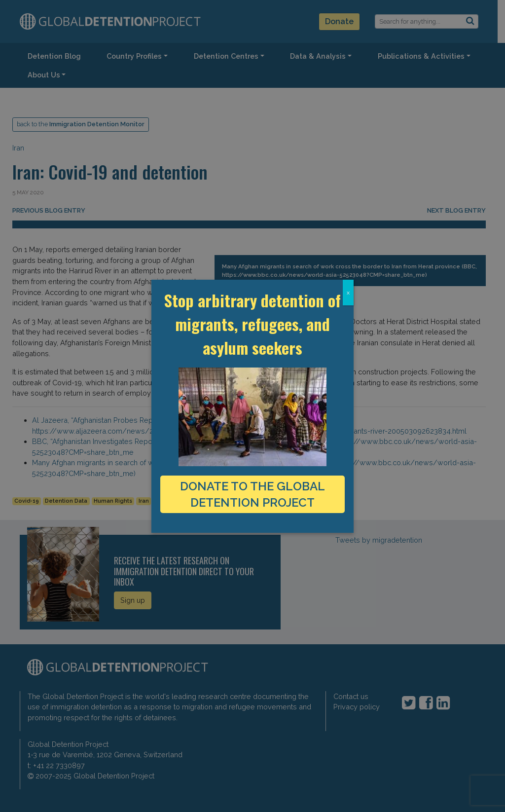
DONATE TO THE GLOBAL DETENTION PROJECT (252, 494)
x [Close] (348, 293)
